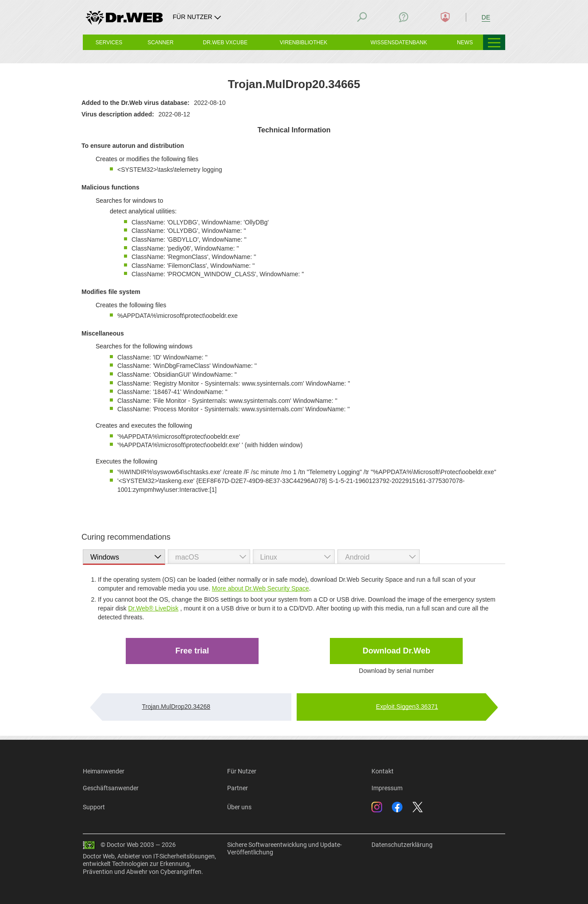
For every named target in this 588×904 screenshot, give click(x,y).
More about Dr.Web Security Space (261, 588)
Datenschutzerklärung (402, 845)
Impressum (387, 788)
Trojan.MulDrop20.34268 (176, 707)
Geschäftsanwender (111, 788)
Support (94, 807)
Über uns (239, 807)
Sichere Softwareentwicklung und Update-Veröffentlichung (284, 849)
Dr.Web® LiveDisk (153, 608)
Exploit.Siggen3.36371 (407, 707)
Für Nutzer (242, 771)
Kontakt (383, 771)
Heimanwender (104, 771)
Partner (238, 788)
